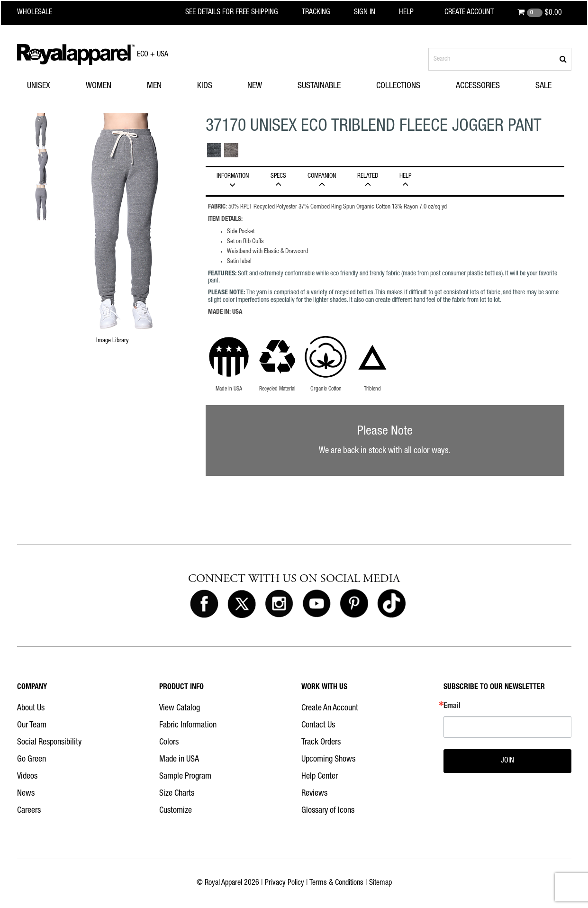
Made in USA (179, 760)
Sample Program (185, 777)
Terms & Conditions (336, 883)
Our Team (32, 726)
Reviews (314, 794)
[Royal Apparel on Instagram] (279, 604)
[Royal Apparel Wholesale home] (43, 13)
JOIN (507, 761)
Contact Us (318, 726)
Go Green (32, 760)
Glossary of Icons (328, 811)
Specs (279, 181)
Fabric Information (188, 726)
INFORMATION (233, 181)
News (26, 794)
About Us (31, 708)
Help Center (320, 777)
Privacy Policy (285, 883)
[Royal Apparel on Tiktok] (391, 604)
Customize (176, 811)
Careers (29, 811)
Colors (169, 743)
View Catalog (180, 708)
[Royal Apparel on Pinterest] (354, 604)
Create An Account (330, 708)
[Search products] (500, 59)
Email (452, 707)
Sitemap (380, 883)
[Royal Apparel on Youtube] (317, 604)
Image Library (112, 341)
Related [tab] (368, 181)
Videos (27, 777)
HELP (406, 181)
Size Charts (177, 794)
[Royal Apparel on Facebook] (204, 604)
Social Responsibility (49, 743)
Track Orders (321, 743)
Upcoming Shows (328, 760)
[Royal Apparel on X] (242, 604)
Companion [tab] (322, 181)
